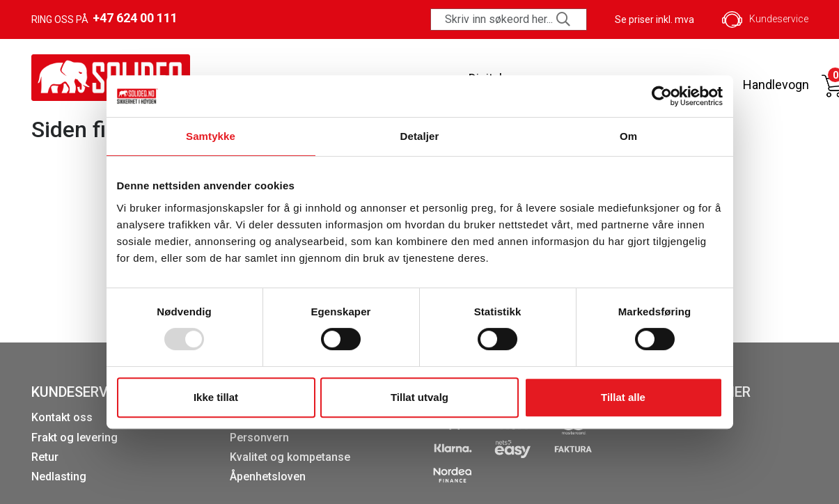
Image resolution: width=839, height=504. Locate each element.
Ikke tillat (216, 397)
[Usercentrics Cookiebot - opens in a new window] (662, 96)
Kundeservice (765, 19)
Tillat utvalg (419, 397)
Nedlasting (59, 477)
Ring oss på (104, 18)
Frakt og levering (75, 438)
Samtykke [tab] (211, 136)
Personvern (259, 438)
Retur (45, 457)
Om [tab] (628, 136)
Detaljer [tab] (420, 136)
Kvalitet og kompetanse (290, 457)
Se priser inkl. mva (654, 19)
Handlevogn (776, 85)
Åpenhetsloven (268, 477)
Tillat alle (623, 397)
